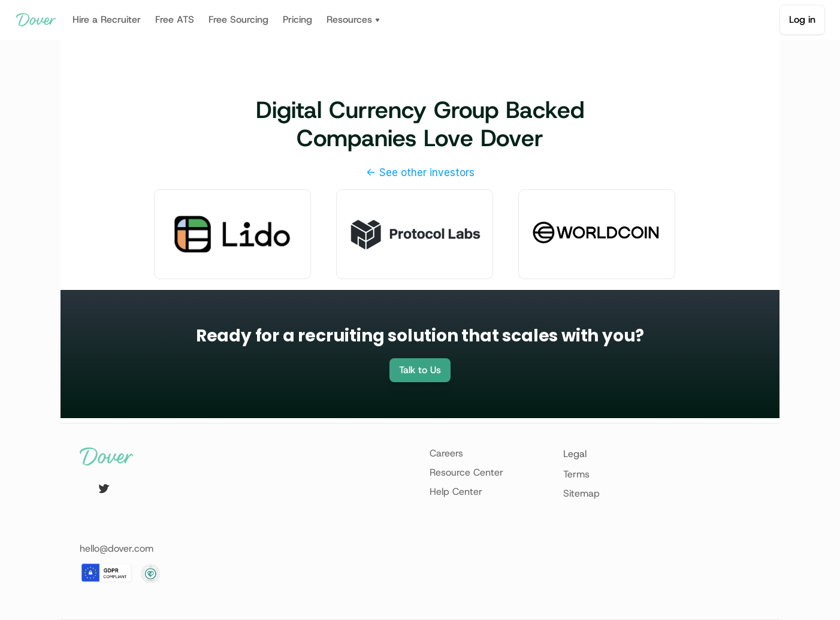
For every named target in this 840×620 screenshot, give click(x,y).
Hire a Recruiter (107, 19)
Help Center (456, 492)
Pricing (297, 19)
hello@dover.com (117, 548)
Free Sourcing (238, 19)
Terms (576, 474)
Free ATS (175, 19)
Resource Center (466, 472)
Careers (446, 453)
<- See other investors (420, 173)
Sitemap (581, 493)
